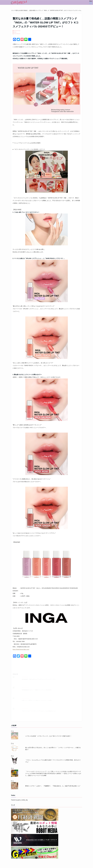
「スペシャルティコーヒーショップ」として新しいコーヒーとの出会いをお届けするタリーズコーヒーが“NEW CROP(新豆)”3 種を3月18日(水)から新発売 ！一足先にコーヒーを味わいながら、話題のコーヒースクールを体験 (53, 773)
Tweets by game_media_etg (19, 800)
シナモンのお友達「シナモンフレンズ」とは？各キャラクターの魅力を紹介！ (48, 736)
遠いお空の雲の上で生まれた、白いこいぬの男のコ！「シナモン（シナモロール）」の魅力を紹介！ (53, 749)
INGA (15, 32)
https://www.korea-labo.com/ (21, 649)
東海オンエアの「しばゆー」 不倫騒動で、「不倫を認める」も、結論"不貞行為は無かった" (53, 786)
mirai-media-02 (17, 34)
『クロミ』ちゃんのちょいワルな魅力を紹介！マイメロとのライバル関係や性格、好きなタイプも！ (53, 761)
